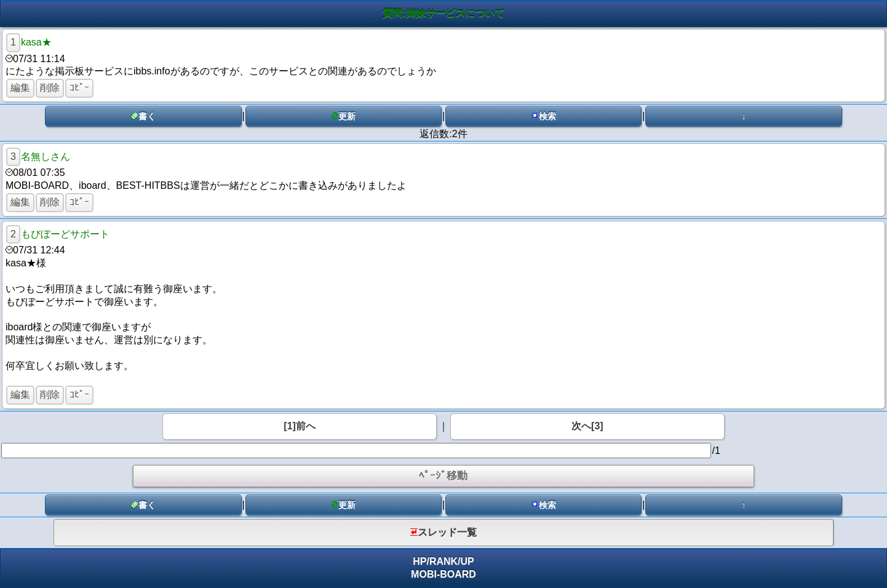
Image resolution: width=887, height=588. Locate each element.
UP (467, 561)
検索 (544, 116)
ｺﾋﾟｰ (79, 88)
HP (420, 561)
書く (143, 116)
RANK (443, 561)
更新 (343, 116)
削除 (50, 88)
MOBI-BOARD (443, 574)
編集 (20, 88)
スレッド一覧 (443, 532)
